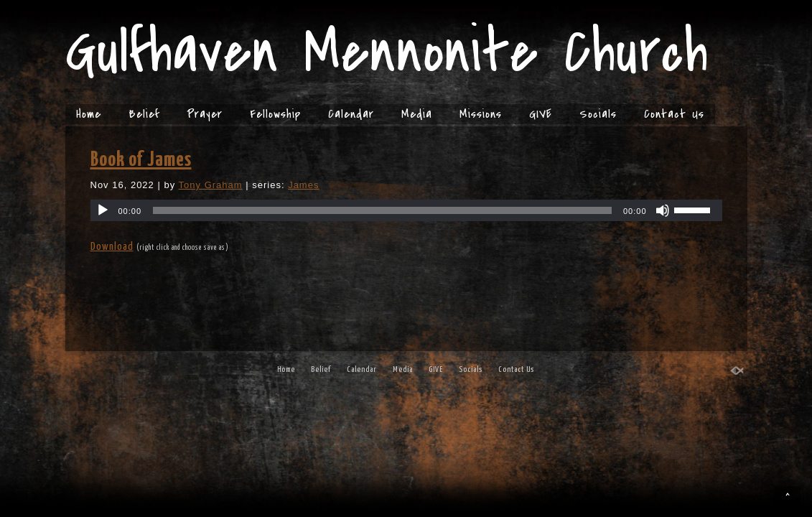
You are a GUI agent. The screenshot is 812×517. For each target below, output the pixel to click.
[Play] (103, 210)
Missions (481, 114)
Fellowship (275, 114)
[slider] (382, 210)
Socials (598, 114)
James (303, 185)
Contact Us (674, 114)
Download (112, 247)
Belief (144, 114)
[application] (406, 210)
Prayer (205, 114)
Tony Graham (211, 185)
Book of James (141, 160)
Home (89, 114)
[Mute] (663, 210)
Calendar (351, 114)
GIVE (541, 114)
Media (417, 114)
